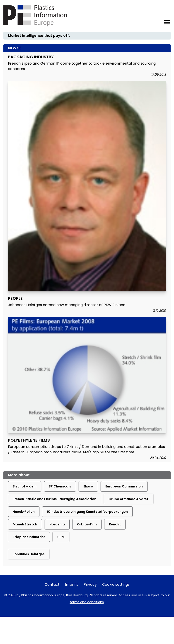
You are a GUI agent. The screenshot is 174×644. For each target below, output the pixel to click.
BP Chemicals (60, 486)
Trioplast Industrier (29, 537)
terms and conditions (87, 602)
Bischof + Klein (25, 486)
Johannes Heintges (29, 554)
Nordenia (57, 524)
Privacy (90, 584)
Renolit (115, 524)
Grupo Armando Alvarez (129, 499)
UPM (61, 537)
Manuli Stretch (25, 524)
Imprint (72, 584)
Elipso (88, 486)
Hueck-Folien (24, 512)
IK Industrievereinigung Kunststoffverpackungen (87, 512)
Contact (52, 584)
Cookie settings (116, 584)
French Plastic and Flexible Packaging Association (54, 499)
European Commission (124, 486)
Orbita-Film (87, 524)
